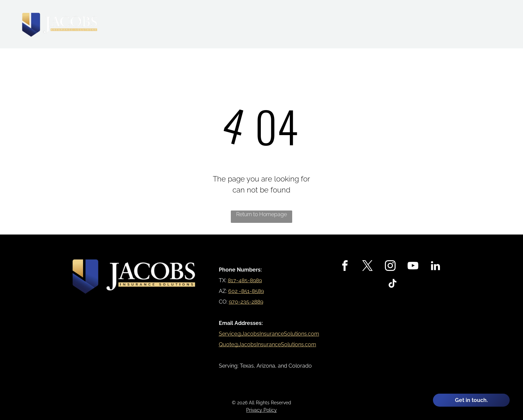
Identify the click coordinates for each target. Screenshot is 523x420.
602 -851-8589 (246, 291)
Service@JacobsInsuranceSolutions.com (269, 334)
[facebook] (345, 267)
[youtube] (413, 267)
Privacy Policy (261, 410)
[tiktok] (393, 284)
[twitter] (368, 267)
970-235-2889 (246, 302)
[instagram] (390, 267)
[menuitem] (324, 22)
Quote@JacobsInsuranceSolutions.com (268, 344)
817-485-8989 (245, 280)
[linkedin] (436, 267)
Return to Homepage (261, 214)
